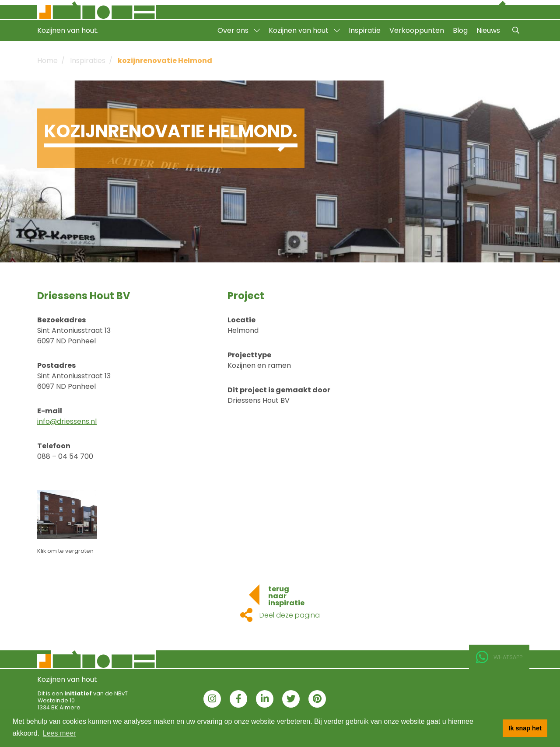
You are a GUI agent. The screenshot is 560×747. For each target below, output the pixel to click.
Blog (460, 30)
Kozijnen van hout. (68, 30)
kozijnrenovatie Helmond (165, 61)
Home (47, 61)
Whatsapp (499, 657)
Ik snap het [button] (525, 728)
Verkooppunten (417, 30)
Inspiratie (365, 30)
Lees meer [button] (59, 733)
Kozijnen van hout (304, 30)
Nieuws (488, 30)
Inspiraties (88, 61)
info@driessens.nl (67, 421)
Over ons (239, 30)
